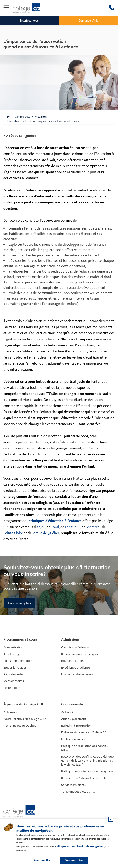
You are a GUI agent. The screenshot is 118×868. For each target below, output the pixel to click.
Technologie (12, 688)
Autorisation (12, 712)
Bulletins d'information (76, 726)
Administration (13, 647)
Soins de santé (13, 674)
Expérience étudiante (75, 668)
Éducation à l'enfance (18, 661)
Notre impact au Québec (20, 726)
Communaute (23, 117)
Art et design (12, 654)
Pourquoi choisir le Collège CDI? (24, 719)
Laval (55, 527)
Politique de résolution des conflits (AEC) (84, 748)
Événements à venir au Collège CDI (84, 732)
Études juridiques (15, 668)
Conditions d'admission (77, 647)
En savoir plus (19, 603)
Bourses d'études (73, 661)
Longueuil (73, 527)
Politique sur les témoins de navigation (87, 772)
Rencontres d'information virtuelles (85, 778)
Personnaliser (43, 860)
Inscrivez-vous (29, 21)
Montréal (93, 527)
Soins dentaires (14, 681)
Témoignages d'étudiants (78, 792)
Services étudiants (73, 785)
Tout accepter (74, 860)
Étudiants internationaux (78, 674)
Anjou (41, 527)
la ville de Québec (46, 533)
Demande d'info (88, 21)
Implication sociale (74, 739)
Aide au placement (74, 719)
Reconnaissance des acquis (80, 654)
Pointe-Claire (13, 533)
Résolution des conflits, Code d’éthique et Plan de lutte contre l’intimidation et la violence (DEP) (87, 761)
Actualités (41, 117)
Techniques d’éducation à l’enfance (54, 521)
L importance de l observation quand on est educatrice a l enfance (43, 121)
